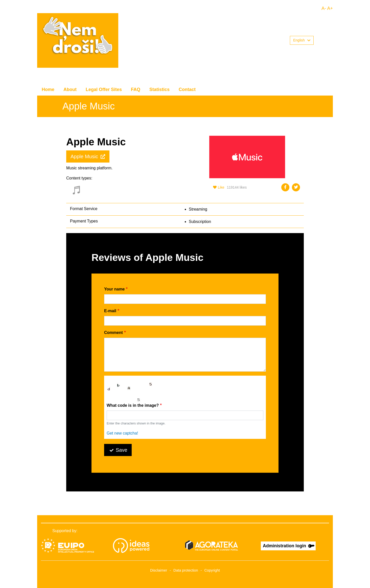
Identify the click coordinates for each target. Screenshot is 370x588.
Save (122, 450)
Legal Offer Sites (104, 89)
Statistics (159, 89)
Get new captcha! (122, 433)
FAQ (136, 89)
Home (48, 89)
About (70, 89)
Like (219, 187)
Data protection (186, 570)
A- (324, 8)
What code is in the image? (133, 405)
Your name (114, 289)
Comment (113, 333)
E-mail (110, 311)
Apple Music (84, 156)
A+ (330, 8)
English (302, 40)
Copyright (212, 570)
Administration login (284, 546)
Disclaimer (159, 570)
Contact (187, 89)
